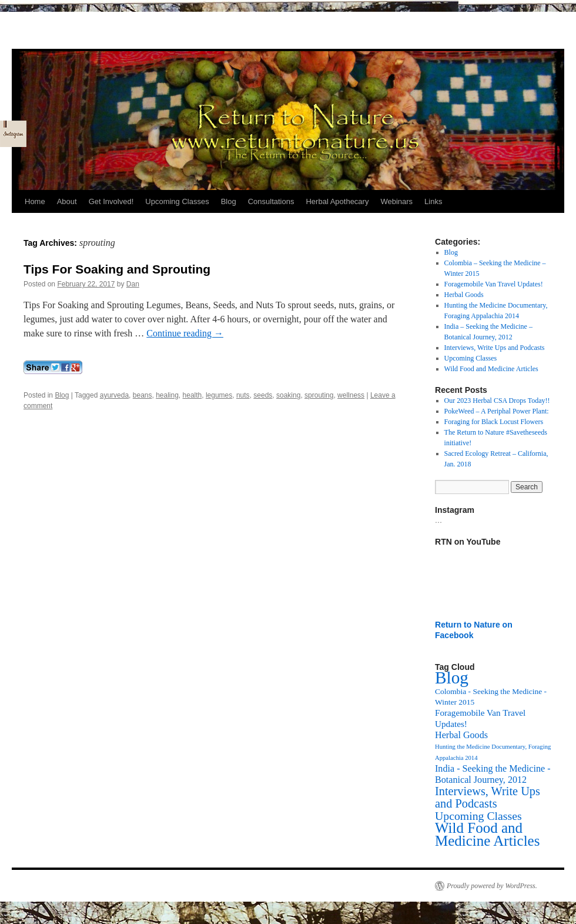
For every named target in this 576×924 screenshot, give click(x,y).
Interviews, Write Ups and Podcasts (495, 348)
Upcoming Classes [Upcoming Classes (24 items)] (478, 816)
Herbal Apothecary (337, 201)
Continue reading (185, 333)
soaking (288, 395)
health (192, 395)
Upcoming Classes (177, 201)
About (67, 201)
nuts (243, 395)
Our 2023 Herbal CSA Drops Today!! (497, 401)
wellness (351, 395)
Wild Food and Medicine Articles (491, 369)
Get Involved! (111, 201)
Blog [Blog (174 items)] (452, 678)
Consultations (271, 201)
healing (167, 395)
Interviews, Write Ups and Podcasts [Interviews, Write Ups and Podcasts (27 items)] (488, 797)
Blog (229, 201)
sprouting (319, 395)
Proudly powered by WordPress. (492, 886)
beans (143, 395)
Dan (133, 284)
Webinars (396, 201)
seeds (263, 395)
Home (35, 201)
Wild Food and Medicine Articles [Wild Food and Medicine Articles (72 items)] (487, 834)
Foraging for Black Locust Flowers (494, 422)
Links (433, 201)
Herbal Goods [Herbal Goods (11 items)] (461, 735)
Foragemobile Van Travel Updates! (494, 284)
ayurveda (114, 395)
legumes (219, 395)
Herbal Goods (464, 295)
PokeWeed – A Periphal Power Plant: (497, 411)
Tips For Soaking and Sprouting (117, 269)
